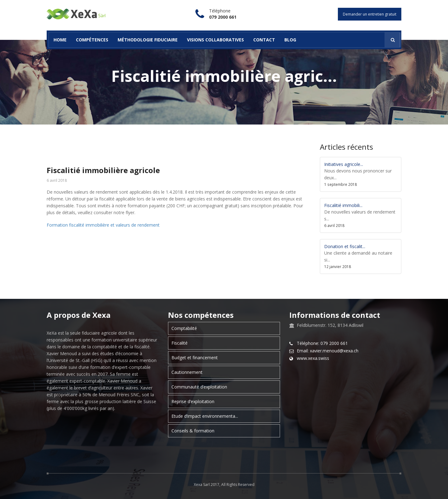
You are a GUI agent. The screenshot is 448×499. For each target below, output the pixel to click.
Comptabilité (184, 328)
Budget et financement (195, 358)
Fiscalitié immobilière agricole (103, 170)
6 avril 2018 (57, 181)
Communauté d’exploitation (199, 387)
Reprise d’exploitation (193, 401)
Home (60, 40)
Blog (290, 40)
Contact (264, 40)
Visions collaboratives (215, 40)
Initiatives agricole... (344, 164)
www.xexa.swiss (313, 358)
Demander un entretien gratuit (370, 14)
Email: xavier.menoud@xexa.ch (328, 351)
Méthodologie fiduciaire (148, 40)
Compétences (92, 40)
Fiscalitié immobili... (343, 205)
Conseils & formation (193, 431)
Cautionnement (187, 372)
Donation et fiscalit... (345, 246)
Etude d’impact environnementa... (205, 416)
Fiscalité (180, 343)
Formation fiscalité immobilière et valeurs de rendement (103, 225)
